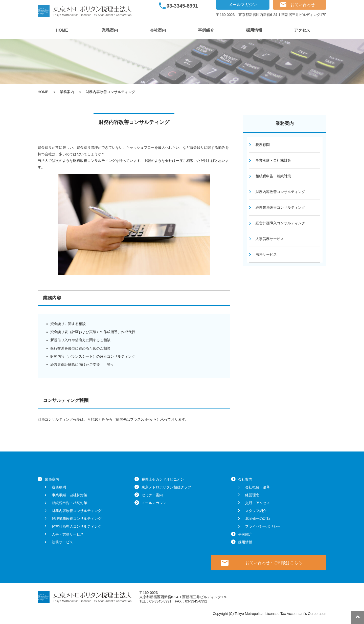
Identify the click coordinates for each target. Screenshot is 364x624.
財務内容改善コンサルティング (280, 192)
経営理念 (252, 495)
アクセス (302, 30)
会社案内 (158, 30)
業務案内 (110, 30)
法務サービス (266, 254)
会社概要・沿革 (258, 487)
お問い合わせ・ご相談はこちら (274, 563)
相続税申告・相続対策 (273, 176)
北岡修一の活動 (258, 519)
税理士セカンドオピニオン (163, 479)
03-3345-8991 (182, 6)
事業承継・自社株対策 (273, 160)
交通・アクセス (258, 503)
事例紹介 (206, 30)
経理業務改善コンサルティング (280, 207)
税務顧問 (263, 145)
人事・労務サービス (68, 534)
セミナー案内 (152, 495)
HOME (62, 30)
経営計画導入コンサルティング (280, 223)
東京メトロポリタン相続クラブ (166, 487)
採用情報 (254, 30)
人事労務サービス (270, 239)
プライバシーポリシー (263, 526)
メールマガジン (243, 5)
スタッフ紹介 (256, 511)
